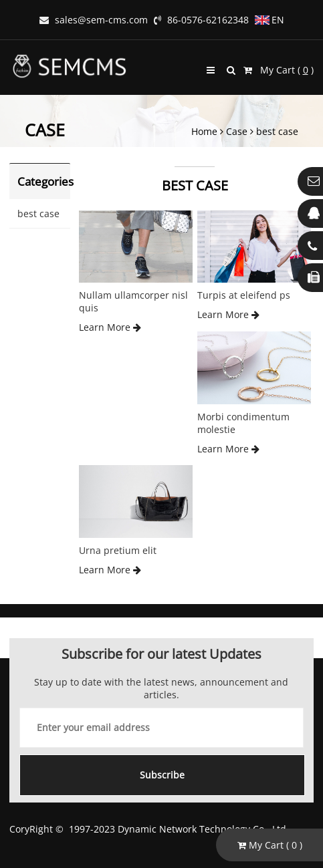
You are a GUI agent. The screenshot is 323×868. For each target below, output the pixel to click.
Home (204, 131)
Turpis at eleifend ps (244, 295)
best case (277, 131)
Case (237, 131)
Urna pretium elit (118, 550)
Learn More (110, 327)
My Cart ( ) (279, 70)
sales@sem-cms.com (94, 20)
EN (270, 20)
